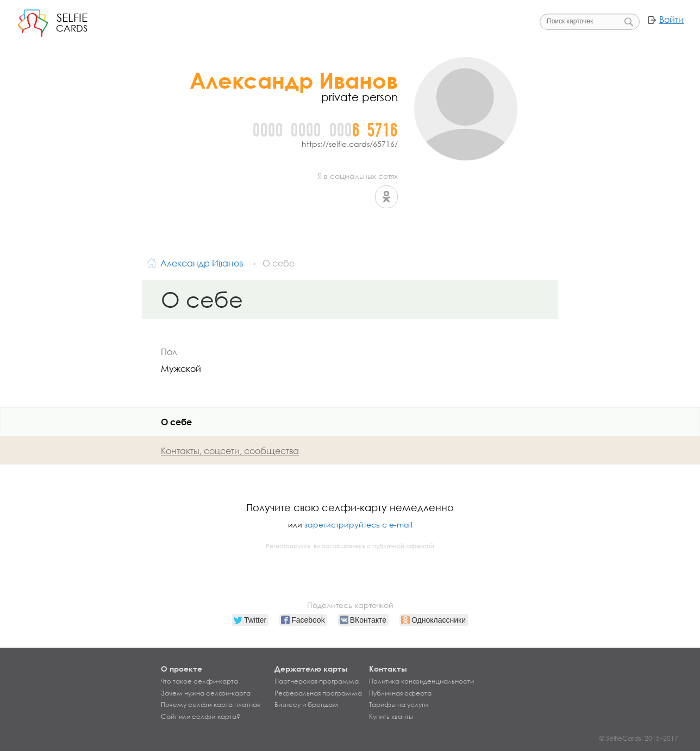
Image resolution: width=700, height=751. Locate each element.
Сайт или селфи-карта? (201, 717)
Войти (671, 20)
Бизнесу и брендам (307, 705)
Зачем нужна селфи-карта (206, 693)
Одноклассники (386, 197)
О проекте (182, 669)
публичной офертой (403, 546)
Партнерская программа (317, 681)
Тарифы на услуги (398, 705)
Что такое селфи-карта (199, 681)
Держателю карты (311, 669)
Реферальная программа (318, 693)
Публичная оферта (400, 693)
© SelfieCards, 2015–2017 (639, 738)
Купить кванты (391, 717)
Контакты (388, 669)
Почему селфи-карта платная (210, 705)
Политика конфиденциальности (421, 681)
